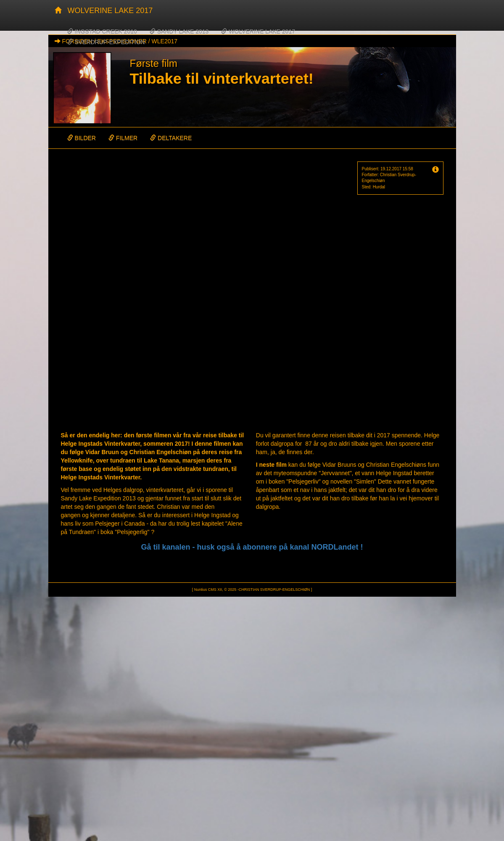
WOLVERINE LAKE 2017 (110, 11)
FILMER (123, 138)
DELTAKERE (171, 138)
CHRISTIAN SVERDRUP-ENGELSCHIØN (274, 590)
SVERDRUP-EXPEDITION (106, 42)
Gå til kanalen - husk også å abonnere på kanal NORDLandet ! (252, 547)
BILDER (82, 138)
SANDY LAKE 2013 (179, 32)
